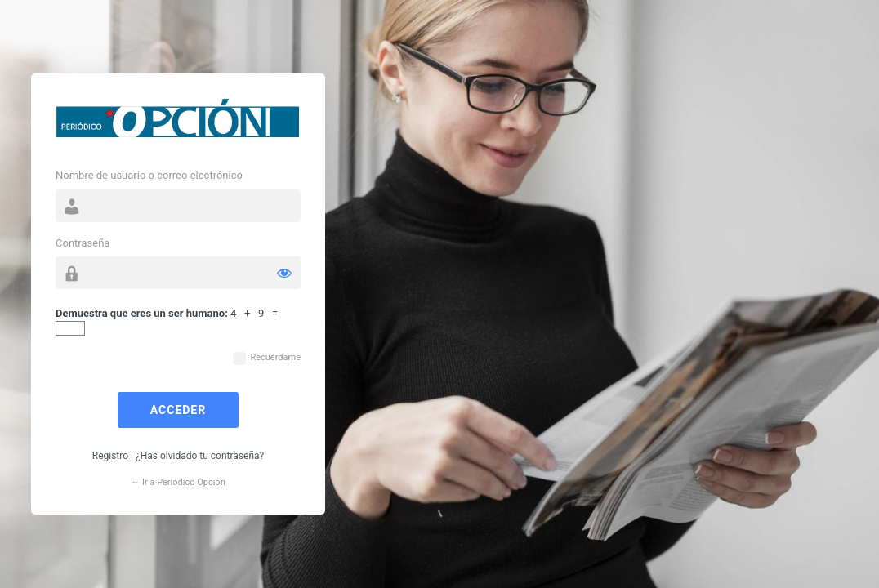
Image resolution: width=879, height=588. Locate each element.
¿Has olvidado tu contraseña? (200, 456)
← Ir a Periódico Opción (178, 482)
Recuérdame (275, 357)
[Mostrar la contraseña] (284, 273)
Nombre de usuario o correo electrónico (149, 175)
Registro (110, 456)
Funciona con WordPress (178, 122)
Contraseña (83, 243)
